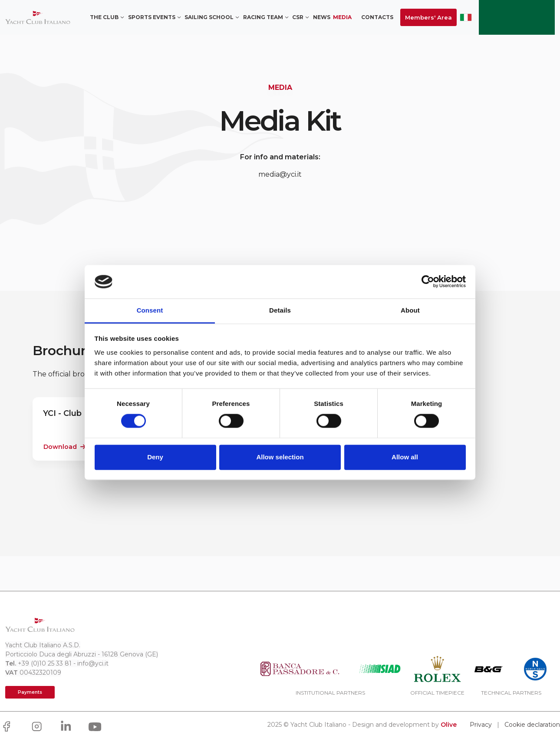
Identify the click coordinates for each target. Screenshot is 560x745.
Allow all (405, 457)
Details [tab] (280, 310)
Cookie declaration (532, 725)
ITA (466, 17)
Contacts (377, 17)
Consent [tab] (150, 310)
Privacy (481, 725)
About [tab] (410, 310)
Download (64, 447)
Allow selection (280, 457)
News (322, 17)
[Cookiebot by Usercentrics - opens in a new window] (428, 282)
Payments (30, 692)
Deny (155, 457)
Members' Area (428, 17)
